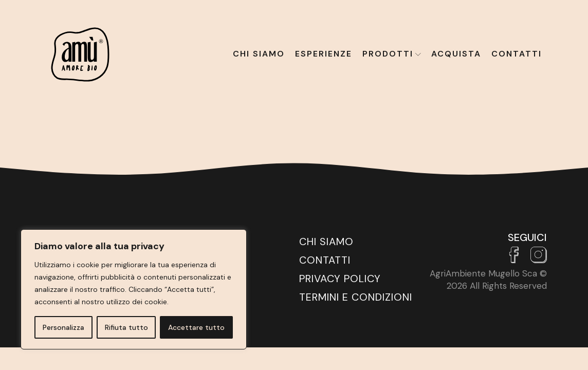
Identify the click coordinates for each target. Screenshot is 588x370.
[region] (134, 289)
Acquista (456, 54)
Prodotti (392, 54)
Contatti (517, 54)
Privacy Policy (340, 279)
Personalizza (63, 327)
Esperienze (324, 54)
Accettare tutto (196, 327)
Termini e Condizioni (356, 297)
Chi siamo (259, 54)
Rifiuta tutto (126, 327)
